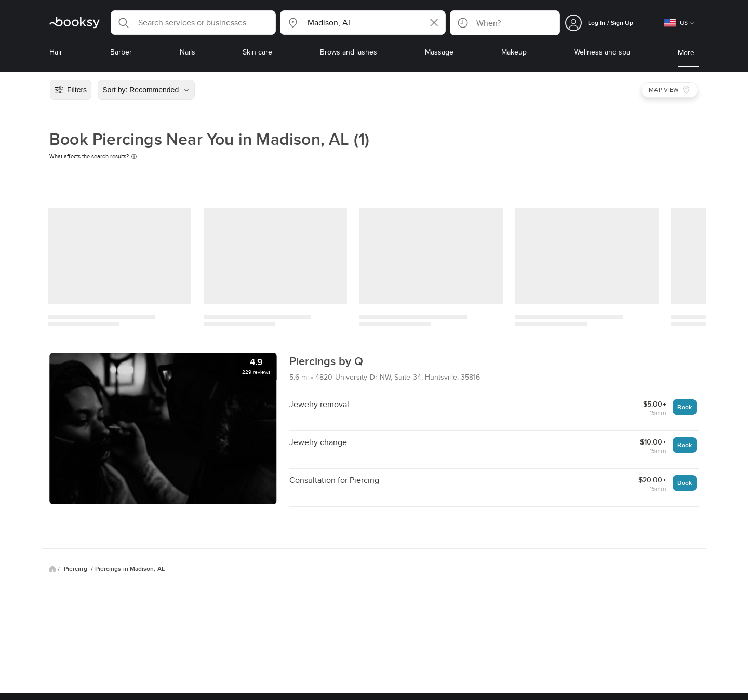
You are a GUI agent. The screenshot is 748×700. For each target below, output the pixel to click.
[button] (193, 23)
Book (685, 407)
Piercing (76, 569)
